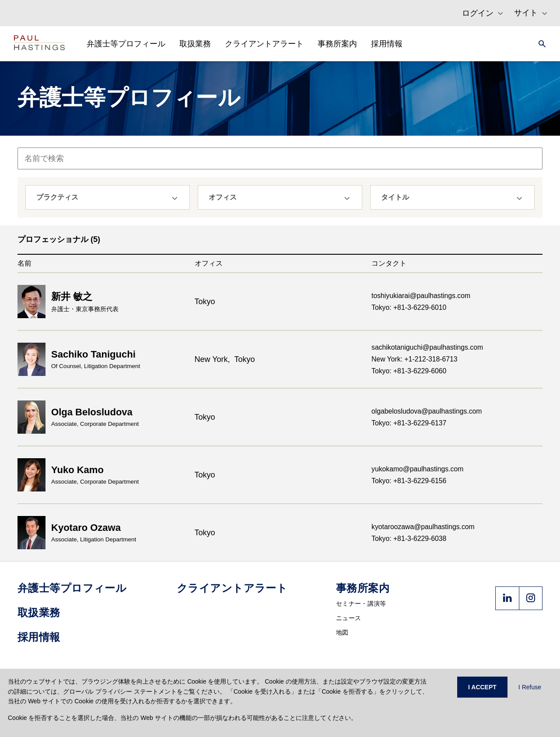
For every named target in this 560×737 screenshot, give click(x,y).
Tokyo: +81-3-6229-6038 (409, 539)
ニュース (348, 618)
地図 (342, 632)
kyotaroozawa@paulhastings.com (423, 527)
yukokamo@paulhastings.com (417, 469)
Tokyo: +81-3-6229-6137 (409, 423)
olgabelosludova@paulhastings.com (427, 411)
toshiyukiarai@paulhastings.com (421, 296)
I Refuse (530, 687)
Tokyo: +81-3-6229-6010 (409, 307)
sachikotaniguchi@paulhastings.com (427, 347)
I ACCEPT (482, 687)
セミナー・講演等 (361, 604)
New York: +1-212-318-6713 (415, 359)
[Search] (539, 44)
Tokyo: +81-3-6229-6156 (409, 481)
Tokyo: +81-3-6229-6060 (409, 371)
